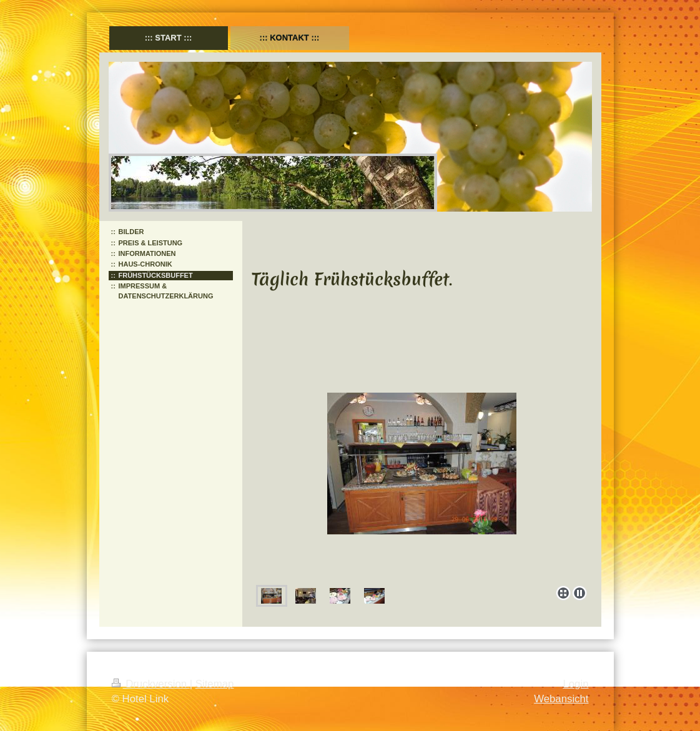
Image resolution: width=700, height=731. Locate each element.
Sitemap (215, 684)
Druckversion (151, 684)
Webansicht (561, 699)
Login (575, 684)
